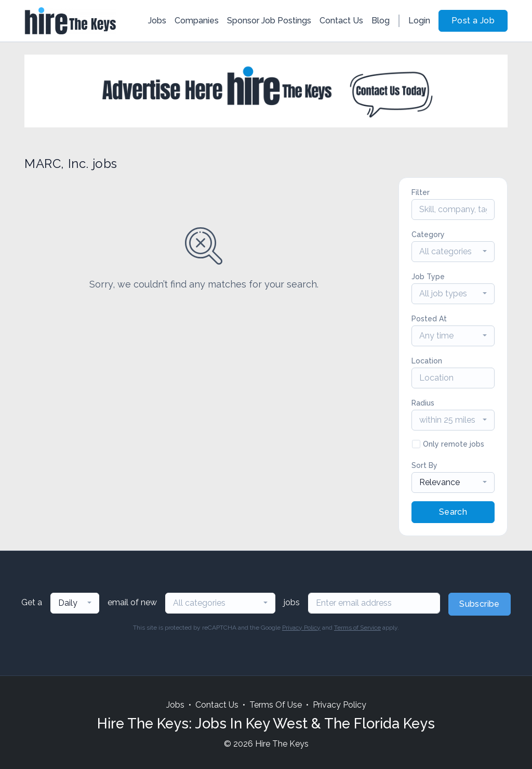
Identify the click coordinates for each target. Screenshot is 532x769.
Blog (381, 21)
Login (419, 21)
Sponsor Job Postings (269, 21)
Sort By (424, 465)
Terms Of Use (276, 705)
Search (453, 512)
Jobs (157, 21)
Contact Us (341, 21)
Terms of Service (357, 628)
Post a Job (473, 21)
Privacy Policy (301, 628)
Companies (197, 21)
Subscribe (480, 604)
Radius (423, 403)
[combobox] (453, 252)
